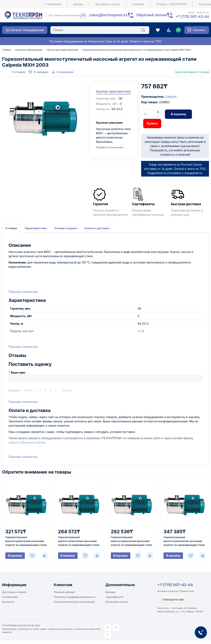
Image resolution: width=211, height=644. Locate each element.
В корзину (179, 114)
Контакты (8, 602)
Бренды (78, 4)
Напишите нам (173, 599)
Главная (6, 50)
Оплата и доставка (97, 228)
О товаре (11, 228)
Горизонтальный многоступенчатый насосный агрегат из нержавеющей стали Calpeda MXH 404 (131, 541)
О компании (53, 4)
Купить (152, 123)
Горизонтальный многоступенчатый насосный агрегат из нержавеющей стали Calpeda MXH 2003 (137, 50)
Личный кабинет (65, 592)
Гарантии (138, 4)
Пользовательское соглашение (74, 602)
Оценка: (14, 390)
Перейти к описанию (110, 147)
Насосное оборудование (29, 50)
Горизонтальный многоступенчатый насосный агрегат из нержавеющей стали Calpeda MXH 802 (26, 541)
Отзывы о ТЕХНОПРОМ (171, 4)
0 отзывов (19, 72)
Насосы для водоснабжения (62, 50)
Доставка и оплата (108, 4)
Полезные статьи (117, 602)
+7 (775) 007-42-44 (175, 585)
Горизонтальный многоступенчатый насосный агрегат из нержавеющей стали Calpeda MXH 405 (184, 541)
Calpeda (171, 97)
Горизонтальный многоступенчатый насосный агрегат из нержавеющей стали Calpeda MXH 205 (79, 541)
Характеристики (36, 228)
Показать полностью (23, 292)
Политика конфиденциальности (75, 597)
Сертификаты (114, 597)
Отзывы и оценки (66, 228)
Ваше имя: (18, 372)
